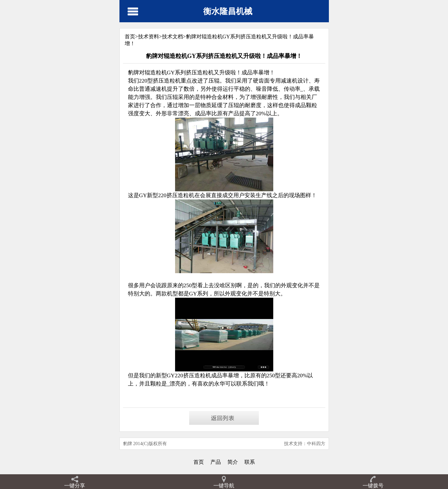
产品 (216, 462)
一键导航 (224, 486)
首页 (199, 462)
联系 (250, 462)
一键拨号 (373, 486)
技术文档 (172, 37)
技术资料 (149, 37)
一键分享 (75, 486)
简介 (233, 462)
